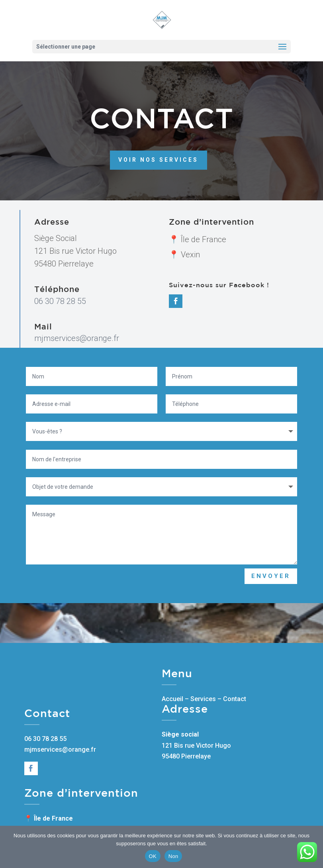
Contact (235, 699)
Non (173, 856)
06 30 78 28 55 (60, 301)
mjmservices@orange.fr (77, 338)
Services (203, 699)
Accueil (172, 699)
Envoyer (271, 576)
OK (153, 856)
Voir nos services (158, 133)
